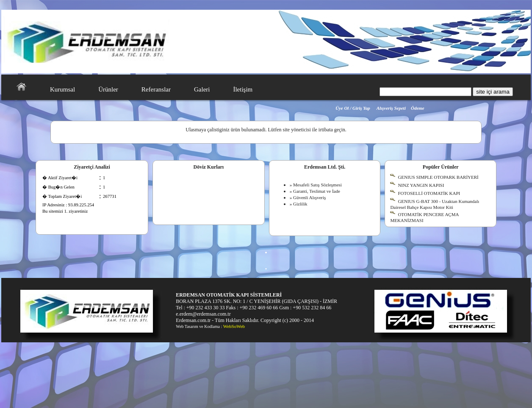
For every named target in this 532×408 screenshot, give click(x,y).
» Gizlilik (299, 204)
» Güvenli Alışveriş (308, 197)
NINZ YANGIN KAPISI (421, 185)
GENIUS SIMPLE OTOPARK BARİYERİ (438, 177)
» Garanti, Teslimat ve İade (315, 191)
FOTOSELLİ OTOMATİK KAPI (429, 193)
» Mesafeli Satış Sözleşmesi (316, 185)
